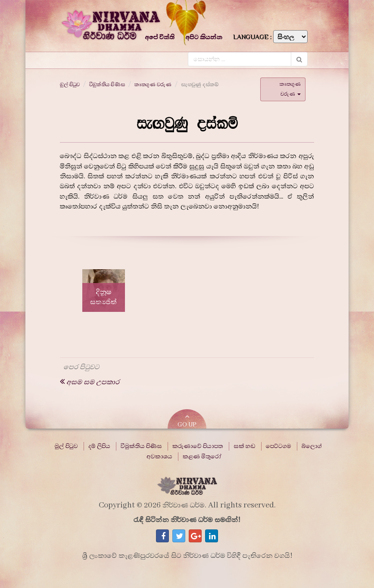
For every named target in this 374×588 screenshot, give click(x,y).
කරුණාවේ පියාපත (198, 446)
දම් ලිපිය (99, 446)
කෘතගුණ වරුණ (153, 84)
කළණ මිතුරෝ (202, 457)
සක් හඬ (245, 446)
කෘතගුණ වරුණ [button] (290, 89)
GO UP (187, 421)
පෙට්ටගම (279, 446)
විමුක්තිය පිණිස (107, 84)
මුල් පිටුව (70, 84)
